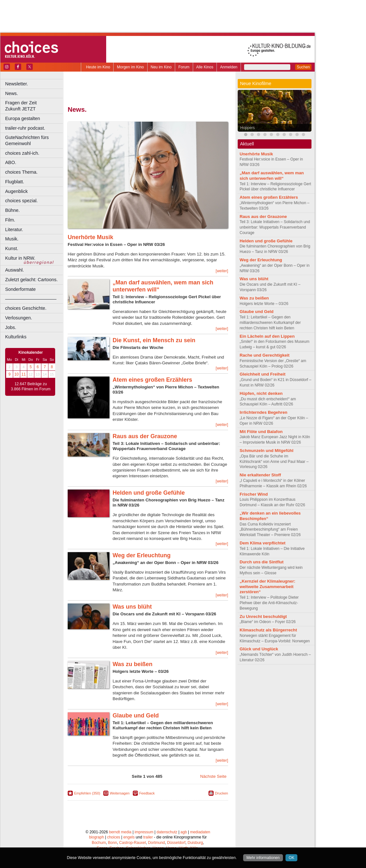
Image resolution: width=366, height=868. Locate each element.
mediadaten (200, 832)
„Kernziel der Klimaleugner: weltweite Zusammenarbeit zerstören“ (268, 587)
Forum (184, 67)
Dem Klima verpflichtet (263, 543)
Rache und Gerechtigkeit (264, 355)
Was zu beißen (132, 664)
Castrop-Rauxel (132, 843)
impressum (144, 832)
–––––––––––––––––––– (31, 299)
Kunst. (12, 248)
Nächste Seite (213, 776)
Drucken (221, 793)
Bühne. (13, 210)
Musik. (12, 239)
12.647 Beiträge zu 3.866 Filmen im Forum (31, 386)
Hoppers (247, 128)
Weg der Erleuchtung (142, 555)
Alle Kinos (205, 67)
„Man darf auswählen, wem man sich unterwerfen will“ (272, 176)
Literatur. (14, 230)
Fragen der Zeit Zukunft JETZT (35, 106)
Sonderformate (20, 289)
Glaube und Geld (136, 716)
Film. (10, 220)
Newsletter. (17, 84)
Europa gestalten (23, 118)
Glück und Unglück (259, 649)
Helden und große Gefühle (149, 493)
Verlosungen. (19, 318)
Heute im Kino (98, 67)
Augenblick (16, 191)
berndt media (120, 832)
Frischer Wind (254, 494)
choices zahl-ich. (22, 153)
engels (129, 837)
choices (114, 837)
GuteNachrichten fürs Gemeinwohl (27, 140)
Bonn (113, 843)
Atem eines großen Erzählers (152, 380)
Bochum (99, 843)
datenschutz (167, 832)
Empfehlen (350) (87, 793)
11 (24, 374)
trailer (148, 837)
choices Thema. (21, 172)
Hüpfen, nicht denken (261, 393)
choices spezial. (21, 201)
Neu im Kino (161, 67)
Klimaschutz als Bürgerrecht (268, 630)
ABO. (11, 162)
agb (184, 832)
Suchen (303, 67)
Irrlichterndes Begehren (264, 412)
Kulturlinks (16, 337)
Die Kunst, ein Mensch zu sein (154, 340)
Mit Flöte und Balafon (261, 432)
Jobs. (11, 327)
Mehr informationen (263, 858)
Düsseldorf (176, 843)
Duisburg (195, 843)
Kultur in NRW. (20, 258)
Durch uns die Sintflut (262, 562)
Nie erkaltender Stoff (260, 475)
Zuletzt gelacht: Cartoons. (31, 280)
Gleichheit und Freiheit (263, 374)
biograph (96, 837)
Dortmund (156, 843)
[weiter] (222, 271)
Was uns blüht (132, 607)
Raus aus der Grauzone (145, 436)
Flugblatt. (15, 182)
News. (12, 93)
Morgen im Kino (130, 67)
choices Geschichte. (26, 308)
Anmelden (229, 67)
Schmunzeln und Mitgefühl (267, 451)
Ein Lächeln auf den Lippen (267, 336)
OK (291, 858)
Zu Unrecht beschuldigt (263, 616)
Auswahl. (14, 270)
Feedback (147, 793)
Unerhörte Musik (90, 237)
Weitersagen (120, 793)
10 (17, 374)
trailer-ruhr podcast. (25, 128)
